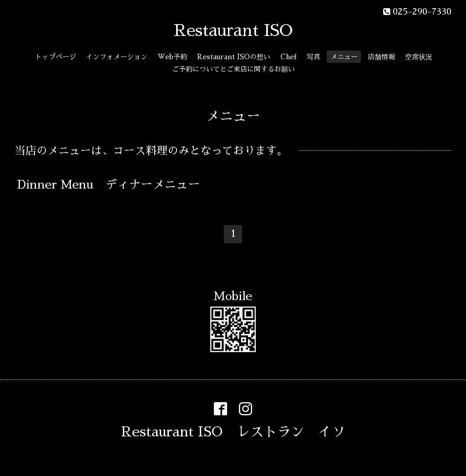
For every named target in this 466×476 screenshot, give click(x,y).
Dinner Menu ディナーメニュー (108, 184)
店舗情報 (381, 57)
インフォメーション (117, 57)
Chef (289, 57)
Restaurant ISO (233, 31)
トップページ (56, 57)
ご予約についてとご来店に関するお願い (233, 69)
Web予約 (172, 57)
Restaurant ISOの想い (234, 57)
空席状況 (419, 57)
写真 (314, 57)
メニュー (344, 57)
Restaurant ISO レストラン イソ (233, 432)
